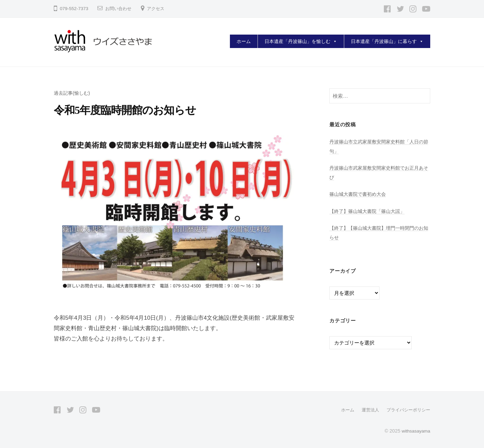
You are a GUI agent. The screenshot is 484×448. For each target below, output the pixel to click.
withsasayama (415, 431)
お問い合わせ (119, 9)
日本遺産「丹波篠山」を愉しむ (301, 41)
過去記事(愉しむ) (73, 93)
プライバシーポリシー (407, 410)
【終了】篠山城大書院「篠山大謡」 (370, 211)
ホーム (244, 41)
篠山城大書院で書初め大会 (360, 194)
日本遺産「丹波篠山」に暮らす (387, 41)
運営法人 (366, 410)
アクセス (158, 9)
